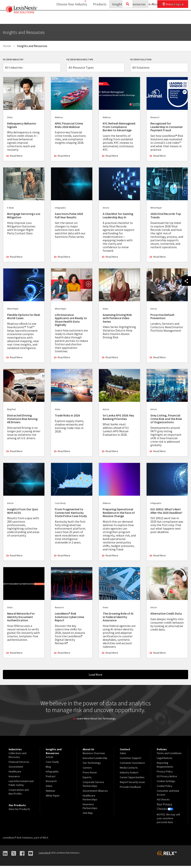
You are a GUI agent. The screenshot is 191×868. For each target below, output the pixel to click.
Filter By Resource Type (80, 59)
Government (16, 770)
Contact (177, 18)
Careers (87, 771)
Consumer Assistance (132, 766)
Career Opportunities (132, 780)
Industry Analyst (129, 775)
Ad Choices (163, 802)
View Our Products (19, 812)
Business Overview (94, 756)
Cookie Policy (165, 789)
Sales (123, 756)
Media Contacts (129, 771)
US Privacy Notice (167, 779)
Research (51, 784)
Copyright (44, 855)
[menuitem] (97, 19)
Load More (95, 678)
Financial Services (19, 765)
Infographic (52, 775)
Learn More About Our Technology (96, 722)
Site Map (88, 816)
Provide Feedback (130, 790)
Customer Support (131, 761)
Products (97, 18)
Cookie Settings (166, 784)
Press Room (90, 775)
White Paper (53, 799)
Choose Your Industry (67, 18)
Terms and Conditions (169, 756)
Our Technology (92, 766)
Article (50, 760)
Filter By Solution (141, 59)
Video (49, 789)
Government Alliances (95, 794)
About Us (156, 18)
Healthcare (15, 775)
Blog (48, 770)
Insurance (14, 779)
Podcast (51, 779)
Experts (87, 780)
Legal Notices (165, 761)
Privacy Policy (165, 775)
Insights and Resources (126, 18)
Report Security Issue (132, 785)
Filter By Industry (13, 59)
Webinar (50, 794)
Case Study (52, 765)
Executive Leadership (95, 761)
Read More (16, 159)
